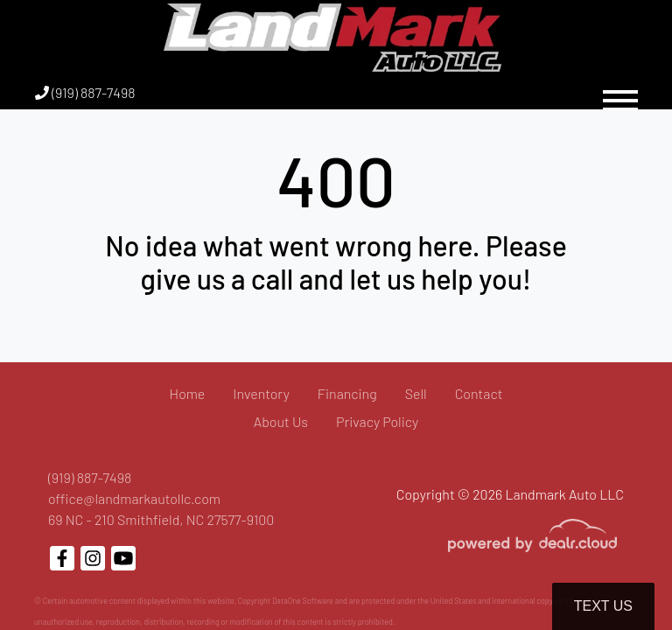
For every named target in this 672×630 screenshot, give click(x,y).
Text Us (603, 606)
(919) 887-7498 (85, 92)
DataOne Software (303, 601)
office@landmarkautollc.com (134, 498)
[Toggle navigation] (620, 92)
